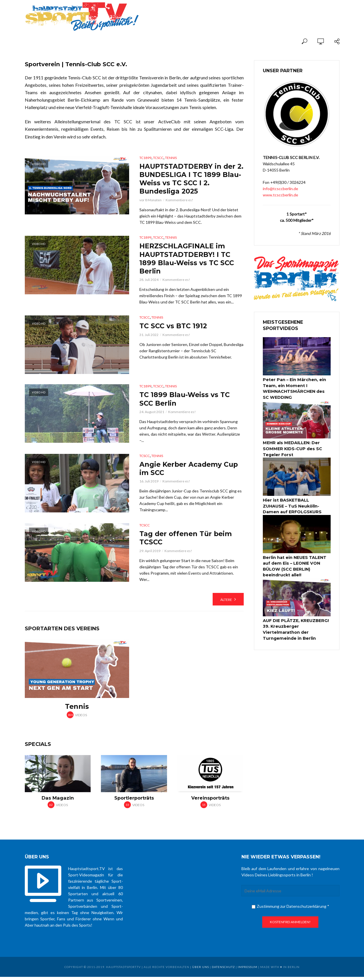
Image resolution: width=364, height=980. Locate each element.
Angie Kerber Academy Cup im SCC (190, 471)
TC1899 (145, 158)
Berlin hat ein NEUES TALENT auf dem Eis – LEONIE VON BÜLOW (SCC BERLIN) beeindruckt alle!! (295, 564)
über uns (201, 970)
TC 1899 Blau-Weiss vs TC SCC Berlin (185, 401)
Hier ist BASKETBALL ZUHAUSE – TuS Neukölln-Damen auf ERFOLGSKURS (297, 505)
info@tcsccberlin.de (280, 189)
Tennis (171, 158)
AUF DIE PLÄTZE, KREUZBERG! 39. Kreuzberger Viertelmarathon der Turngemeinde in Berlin (295, 627)
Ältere (226, 602)
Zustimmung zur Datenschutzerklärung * (290, 910)
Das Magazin (58, 801)
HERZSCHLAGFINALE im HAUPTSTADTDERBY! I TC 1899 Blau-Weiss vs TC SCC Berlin (187, 260)
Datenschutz (223, 970)
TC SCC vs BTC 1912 (174, 328)
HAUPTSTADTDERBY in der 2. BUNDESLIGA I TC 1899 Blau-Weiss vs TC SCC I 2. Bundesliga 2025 (189, 179)
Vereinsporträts (211, 801)
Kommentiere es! (179, 201)
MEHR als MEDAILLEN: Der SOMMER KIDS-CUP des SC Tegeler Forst (292, 448)
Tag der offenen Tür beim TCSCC (187, 541)
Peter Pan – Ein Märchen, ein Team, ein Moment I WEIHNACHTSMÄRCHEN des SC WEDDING (297, 388)
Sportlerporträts (134, 801)
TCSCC (158, 158)
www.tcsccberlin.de (280, 195)
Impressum (248, 970)
